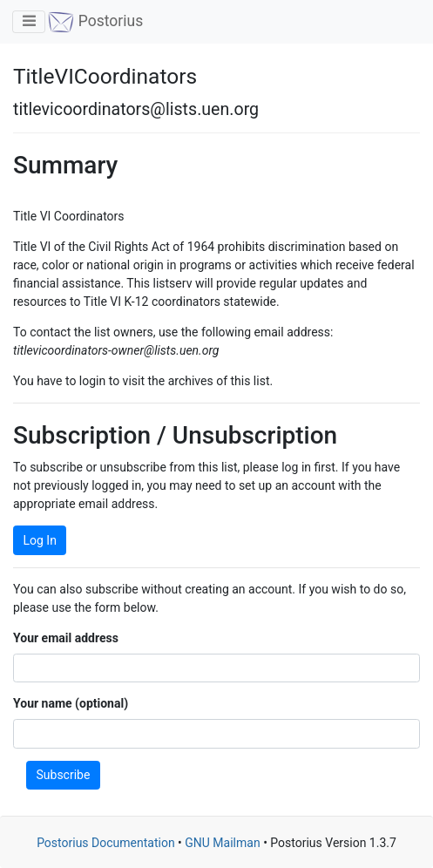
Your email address (66, 638)
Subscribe (64, 775)
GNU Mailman (222, 843)
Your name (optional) (71, 703)
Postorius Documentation (106, 843)
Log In (40, 540)
